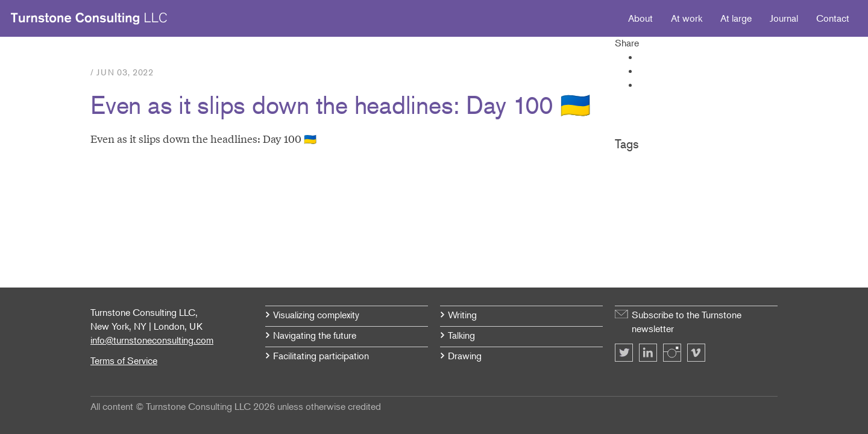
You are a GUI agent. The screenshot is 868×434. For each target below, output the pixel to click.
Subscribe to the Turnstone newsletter (687, 322)
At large (736, 18)
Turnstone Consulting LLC (89, 19)
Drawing (465, 356)
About (640, 18)
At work (687, 18)
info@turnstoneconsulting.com (152, 340)
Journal (784, 18)
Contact (833, 18)
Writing (462, 315)
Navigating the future (315, 335)
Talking (461, 335)
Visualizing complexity (316, 315)
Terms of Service (124, 360)
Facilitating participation (321, 356)
